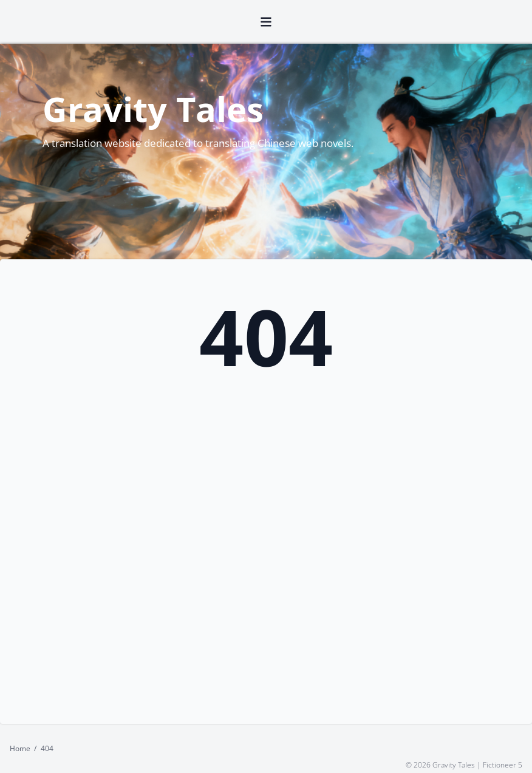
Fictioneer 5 (503, 764)
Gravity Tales (153, 109)
